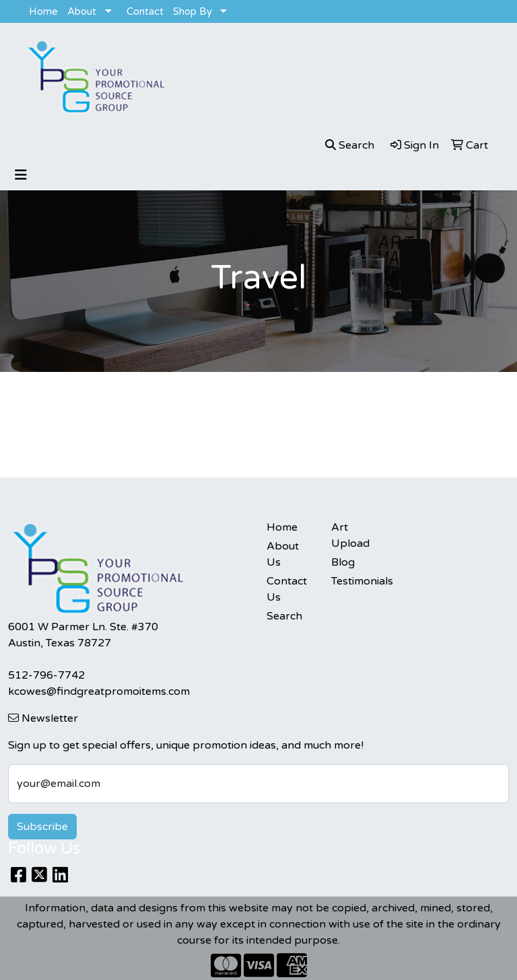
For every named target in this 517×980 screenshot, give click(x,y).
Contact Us (287, 589)
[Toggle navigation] (21, 175)
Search (284, 616)
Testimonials (355, 581)
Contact (145, 11)
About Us (283, 554)
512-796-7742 (46, 675)
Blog (343, 562)
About (82, 11)
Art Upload (350, 535)
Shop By (193, 11)
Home (43, 11)
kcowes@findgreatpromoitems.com (99, 691)
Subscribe (42, 827)
